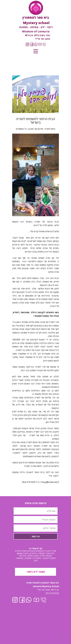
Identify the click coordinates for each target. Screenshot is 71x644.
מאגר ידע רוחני (35, 572)
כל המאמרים (21, 129)
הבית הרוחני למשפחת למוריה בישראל (35, 121)
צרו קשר (35, 536)
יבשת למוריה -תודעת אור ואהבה (42, 129)
